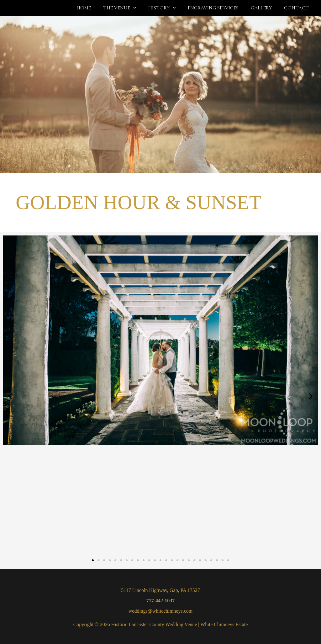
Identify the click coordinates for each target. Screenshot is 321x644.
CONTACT (297, 8)
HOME (95, 8)
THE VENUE (129, 8)
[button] (143, 8)
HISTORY (169, 8)
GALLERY (264, 8)
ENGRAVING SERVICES (218, 8)
